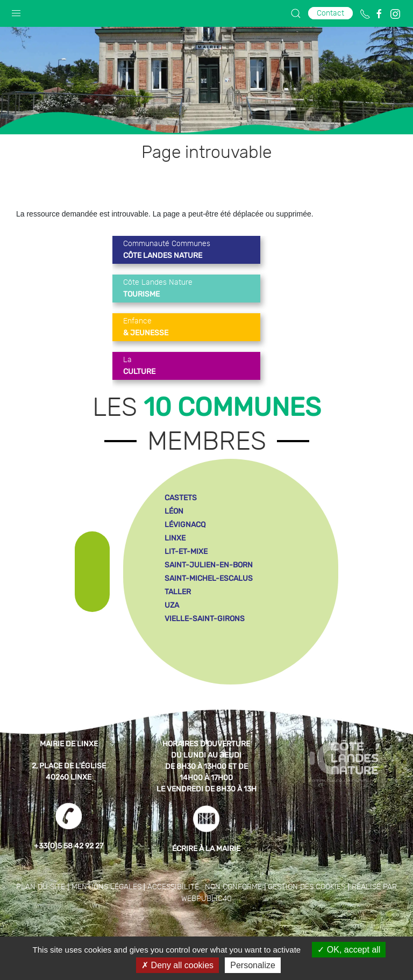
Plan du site (41, 887)
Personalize (253, 965)
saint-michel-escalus (209, 578)
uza (172, 605)
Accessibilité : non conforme (205, 887)
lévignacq (185, 525)
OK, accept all (349, 950)
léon (174, 511)
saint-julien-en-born (209, 565)
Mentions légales (106, 887)
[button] (16, 11)
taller (178, 592)
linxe (175, 538)
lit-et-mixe (186, 552)
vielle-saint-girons (205, 619)
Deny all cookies (177, 965)
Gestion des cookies (307, 887)
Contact (330, 13)
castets (181, 498)
